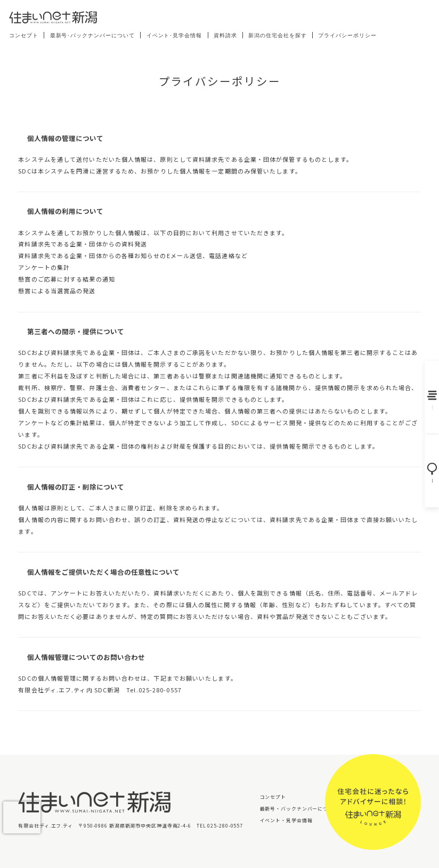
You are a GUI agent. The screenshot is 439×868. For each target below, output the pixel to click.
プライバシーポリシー (347, 35)
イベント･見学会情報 (174, 35)
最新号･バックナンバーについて (92, 35)
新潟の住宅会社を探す (278, 35)
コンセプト (24, 35)
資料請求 (225, 35)
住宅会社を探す (428, 474)
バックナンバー (428, 397)
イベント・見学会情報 (286, 820)
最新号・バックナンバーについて (299, 809)
